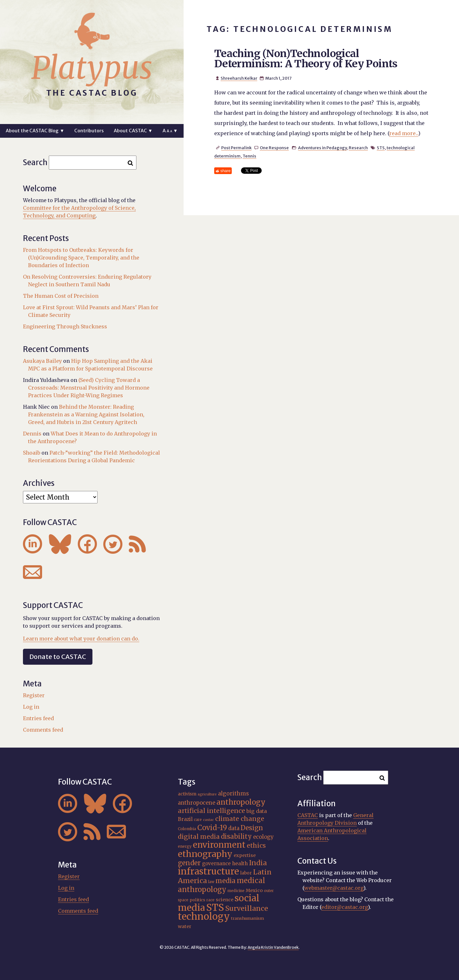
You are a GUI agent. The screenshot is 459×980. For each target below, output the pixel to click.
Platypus (92, 68)
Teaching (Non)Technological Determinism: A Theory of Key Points (306, 59)
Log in (31, 707)
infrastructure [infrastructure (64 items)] (208, 871)
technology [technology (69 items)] (204, 916)
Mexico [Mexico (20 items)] (254, 890)
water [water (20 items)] (185, 926)
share (225, 171)
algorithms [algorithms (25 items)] (233, 794)
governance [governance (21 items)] (216, 863)
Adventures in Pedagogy (322, 148)
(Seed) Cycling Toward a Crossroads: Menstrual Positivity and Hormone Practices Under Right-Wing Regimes (89, 388)
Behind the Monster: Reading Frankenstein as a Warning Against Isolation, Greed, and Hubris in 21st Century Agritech (86, 414)
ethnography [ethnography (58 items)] (205, 854)
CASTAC (308, 815)
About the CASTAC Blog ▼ (35, 131)
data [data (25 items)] (234, 828)
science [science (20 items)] (225, 900)
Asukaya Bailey (42, 361)
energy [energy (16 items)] (185, 846)
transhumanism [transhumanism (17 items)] (248, 918)
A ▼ (170, 131)
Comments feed (43, 730)
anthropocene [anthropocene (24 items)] (197, 803)
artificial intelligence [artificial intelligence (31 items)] (211, 811)
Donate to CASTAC (58, 657)
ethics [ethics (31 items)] (256, 845)
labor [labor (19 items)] (246, 873)
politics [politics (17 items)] (197, 900)
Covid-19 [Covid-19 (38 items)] (212, 828)
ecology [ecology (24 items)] (263, 837)
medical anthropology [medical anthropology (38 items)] (222, 885)
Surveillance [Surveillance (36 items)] (247, 908)
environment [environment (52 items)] (219, 845)
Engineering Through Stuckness (65, 326)
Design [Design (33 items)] (252, 828)
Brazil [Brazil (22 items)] (185, 819)
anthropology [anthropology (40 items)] (241, 802)
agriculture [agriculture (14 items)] (207, 794)
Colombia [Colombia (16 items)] (187, 829)
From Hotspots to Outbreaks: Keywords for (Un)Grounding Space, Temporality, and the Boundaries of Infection (81, 258)
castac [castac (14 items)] (208, 820)
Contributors (89, 131)
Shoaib (32, 453)
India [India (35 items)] (258, 863)
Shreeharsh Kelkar (239, 78)
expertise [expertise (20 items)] (245, 855)
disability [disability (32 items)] (236, 836)
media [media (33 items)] (226, 881)
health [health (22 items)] (240, 863)
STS (381, 148)
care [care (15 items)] (198, 820)
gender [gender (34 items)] (189, 863)
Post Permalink (236, 148)
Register (34, 695)
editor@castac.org (345, 907)
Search (35, 162)
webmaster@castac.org (334, 888)
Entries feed (38, 718)
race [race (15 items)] (211, 900)
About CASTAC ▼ (133, 131)
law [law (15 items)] (211, 882)
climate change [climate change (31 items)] (240, 819)
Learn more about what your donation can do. (81, 639)
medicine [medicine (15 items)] (236, 891)
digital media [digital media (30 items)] (199, 837)
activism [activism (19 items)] (187, 794)
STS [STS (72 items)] (215, 907)
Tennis (249, 156)
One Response (274, 148)
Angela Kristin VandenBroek (273, 947)
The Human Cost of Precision (61, 296)
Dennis (32, 434)
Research (358, 148)
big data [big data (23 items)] (257, 811)
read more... (404, 133)
